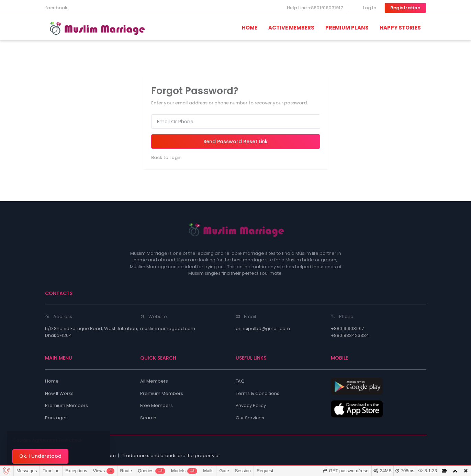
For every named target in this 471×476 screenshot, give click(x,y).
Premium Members (66, 405)
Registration (405, 8)
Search (148, 418)
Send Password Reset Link (235, 141)
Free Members (156, 405)
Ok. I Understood (40, 456)
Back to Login (166, 157)
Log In (369, 8)
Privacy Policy (251, 405)
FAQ (240, 381)
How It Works (59, 393)
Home (52, 381)
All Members (154, 381)
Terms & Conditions (257, 393)
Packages (56, 418)
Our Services (250, 418)
